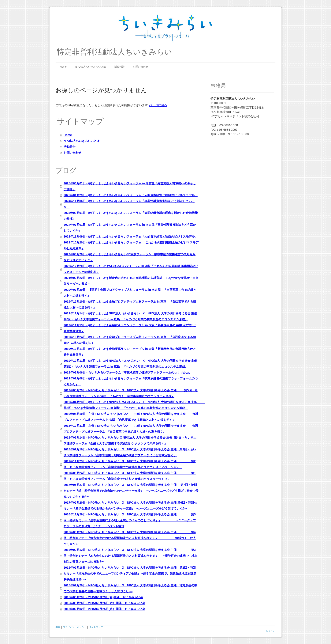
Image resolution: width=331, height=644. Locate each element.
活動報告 (119, 67)
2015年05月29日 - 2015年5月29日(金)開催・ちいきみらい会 (103, 597)
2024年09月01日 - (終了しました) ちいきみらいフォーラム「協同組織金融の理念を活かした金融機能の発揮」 (131, 216)
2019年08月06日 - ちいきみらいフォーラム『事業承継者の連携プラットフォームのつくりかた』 (129, 372)
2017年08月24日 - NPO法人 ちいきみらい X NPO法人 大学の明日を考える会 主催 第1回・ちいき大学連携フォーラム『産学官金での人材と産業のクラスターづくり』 (130, 476)
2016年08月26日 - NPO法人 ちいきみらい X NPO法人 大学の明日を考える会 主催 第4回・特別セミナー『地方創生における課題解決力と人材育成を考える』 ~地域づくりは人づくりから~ (130, 538)
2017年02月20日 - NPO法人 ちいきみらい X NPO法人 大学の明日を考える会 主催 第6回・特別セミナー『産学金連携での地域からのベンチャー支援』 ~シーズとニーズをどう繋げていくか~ (130, 505)
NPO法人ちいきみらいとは (90, 67)
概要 (58, 627)
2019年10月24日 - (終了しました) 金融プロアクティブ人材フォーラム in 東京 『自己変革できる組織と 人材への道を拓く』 (130, 340)
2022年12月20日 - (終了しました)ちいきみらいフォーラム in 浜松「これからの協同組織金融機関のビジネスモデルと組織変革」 (131, 269)
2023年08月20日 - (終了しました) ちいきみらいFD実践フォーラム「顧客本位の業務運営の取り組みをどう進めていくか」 (130, 257)
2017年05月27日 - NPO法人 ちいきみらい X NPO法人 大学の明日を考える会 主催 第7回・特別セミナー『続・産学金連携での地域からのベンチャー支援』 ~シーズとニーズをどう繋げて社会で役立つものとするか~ (131, 491)
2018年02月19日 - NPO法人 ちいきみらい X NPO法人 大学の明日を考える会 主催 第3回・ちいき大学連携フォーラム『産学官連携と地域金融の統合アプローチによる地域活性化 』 (130, 452)
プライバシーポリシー (75, 627)
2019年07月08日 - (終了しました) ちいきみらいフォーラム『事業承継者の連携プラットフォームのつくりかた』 (131, 381)
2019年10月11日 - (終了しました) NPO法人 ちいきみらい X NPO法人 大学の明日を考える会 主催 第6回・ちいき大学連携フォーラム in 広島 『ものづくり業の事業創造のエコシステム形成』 (131, 364)
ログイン (271, 631)
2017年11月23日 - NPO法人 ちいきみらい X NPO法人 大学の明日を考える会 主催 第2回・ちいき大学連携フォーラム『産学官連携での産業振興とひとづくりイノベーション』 (130, 464)
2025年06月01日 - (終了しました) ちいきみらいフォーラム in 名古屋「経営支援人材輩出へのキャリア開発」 (130, 186)
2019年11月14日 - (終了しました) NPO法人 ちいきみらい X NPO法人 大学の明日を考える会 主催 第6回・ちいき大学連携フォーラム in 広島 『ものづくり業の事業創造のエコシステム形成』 (131, 316)
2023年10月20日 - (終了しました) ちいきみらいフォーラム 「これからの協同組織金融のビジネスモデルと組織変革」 (131, 245)
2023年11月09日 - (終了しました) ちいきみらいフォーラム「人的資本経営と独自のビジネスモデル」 (131, 236)
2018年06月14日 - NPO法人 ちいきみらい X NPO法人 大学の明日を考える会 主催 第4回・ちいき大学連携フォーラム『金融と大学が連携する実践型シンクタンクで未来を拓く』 (130, 440)
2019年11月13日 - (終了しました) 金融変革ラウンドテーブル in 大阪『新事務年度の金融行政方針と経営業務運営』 (130, 328)
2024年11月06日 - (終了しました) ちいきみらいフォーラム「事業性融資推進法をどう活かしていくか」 (129, 204)
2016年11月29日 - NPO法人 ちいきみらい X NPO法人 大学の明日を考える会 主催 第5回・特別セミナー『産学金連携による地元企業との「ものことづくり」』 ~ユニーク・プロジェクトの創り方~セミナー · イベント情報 (130, 520)
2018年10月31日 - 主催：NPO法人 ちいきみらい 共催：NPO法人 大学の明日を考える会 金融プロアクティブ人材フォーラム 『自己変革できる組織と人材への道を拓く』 (131, 429)
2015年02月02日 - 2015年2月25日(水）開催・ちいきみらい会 (104, 609)
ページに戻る (158, 105)
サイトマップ (96, 627)
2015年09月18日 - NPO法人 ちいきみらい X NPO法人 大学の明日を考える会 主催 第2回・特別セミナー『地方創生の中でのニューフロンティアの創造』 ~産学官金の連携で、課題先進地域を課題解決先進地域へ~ (130, 573)
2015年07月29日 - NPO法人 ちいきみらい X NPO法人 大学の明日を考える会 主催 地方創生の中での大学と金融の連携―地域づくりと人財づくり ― (130, 588)
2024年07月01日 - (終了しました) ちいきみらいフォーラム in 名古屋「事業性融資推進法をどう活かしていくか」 (130, 228)
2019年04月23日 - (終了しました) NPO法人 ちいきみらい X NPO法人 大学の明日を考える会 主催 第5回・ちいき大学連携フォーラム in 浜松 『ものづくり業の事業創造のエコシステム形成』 (131, 405)
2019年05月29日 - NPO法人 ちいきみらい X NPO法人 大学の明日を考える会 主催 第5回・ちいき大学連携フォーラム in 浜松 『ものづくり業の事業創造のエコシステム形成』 (131, 393)
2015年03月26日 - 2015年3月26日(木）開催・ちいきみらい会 (104, 603)
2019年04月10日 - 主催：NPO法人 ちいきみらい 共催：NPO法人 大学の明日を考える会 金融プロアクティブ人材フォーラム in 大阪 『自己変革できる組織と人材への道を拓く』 (131, 417)
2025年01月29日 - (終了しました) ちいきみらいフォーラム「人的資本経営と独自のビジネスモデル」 (131, 195)
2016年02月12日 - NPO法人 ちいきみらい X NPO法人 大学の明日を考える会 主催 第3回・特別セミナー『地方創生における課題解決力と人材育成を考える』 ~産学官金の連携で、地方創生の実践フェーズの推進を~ (131, 556)
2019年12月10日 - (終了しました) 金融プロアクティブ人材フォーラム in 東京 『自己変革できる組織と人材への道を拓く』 (130, 304)
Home (63, 67)
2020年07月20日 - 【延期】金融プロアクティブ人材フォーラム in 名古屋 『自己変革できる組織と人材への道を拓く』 (130, 293)
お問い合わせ (141, 67)
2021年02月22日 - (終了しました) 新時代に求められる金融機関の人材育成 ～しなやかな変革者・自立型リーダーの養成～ (131, 281)
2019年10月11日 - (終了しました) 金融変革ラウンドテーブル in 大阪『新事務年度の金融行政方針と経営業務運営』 (130, 352)
